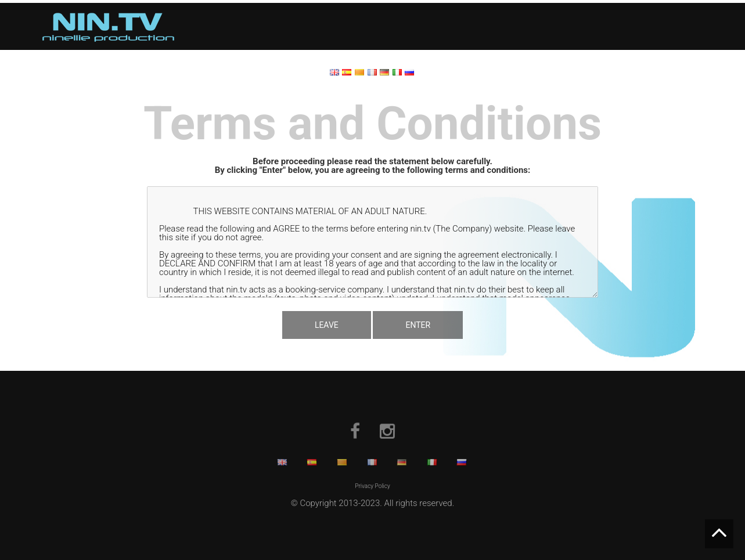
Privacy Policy (372, 486)
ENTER (418, 325)
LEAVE (327, 325)
